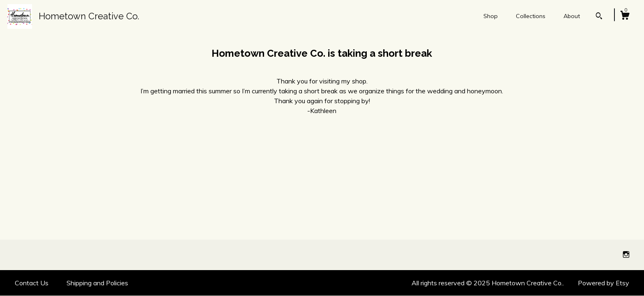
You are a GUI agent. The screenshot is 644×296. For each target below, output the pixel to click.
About (572, 16)
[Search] (599, 17)
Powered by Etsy (604, 283)
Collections (531, 16)
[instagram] (626, 254)
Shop (491, 16)
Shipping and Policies (97, 283)
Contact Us (32, 283)
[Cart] (625, 16)
